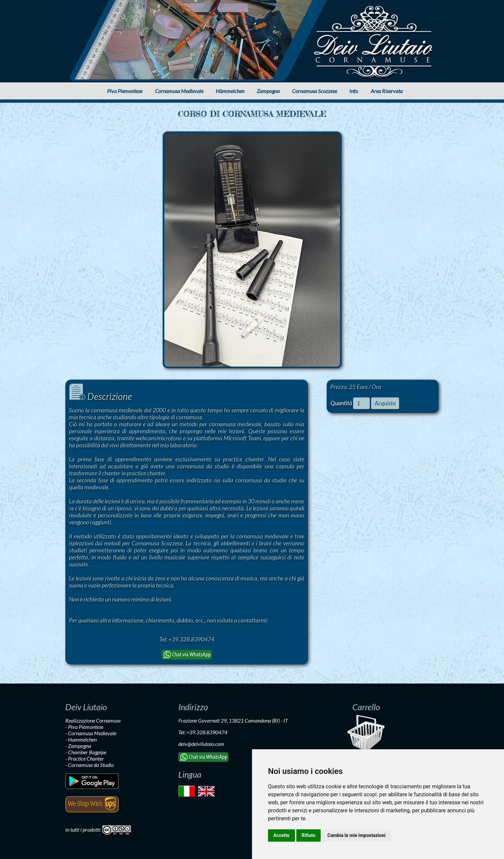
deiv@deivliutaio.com (201, 744)
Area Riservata (387, 91)
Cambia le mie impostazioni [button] (356, 835)
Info (354, 91)
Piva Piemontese (125, 91)
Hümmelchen (230, 91)
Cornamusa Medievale (179, 91)
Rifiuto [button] (309, 835)
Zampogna (268, 91)
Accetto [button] (281, 835)
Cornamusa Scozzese (314, 91)
